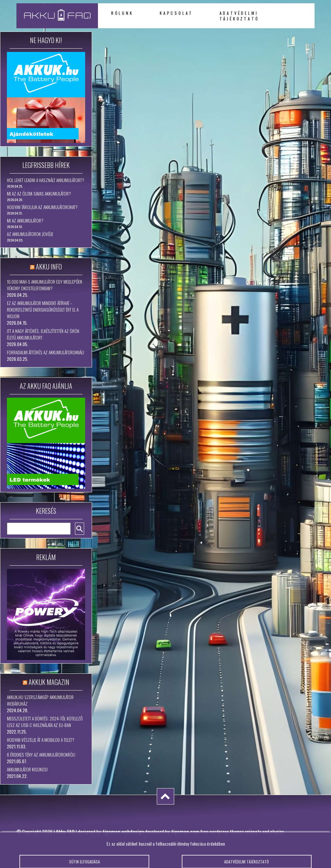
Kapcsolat (176, 13)
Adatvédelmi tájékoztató (239, 16)
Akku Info (49, 267)
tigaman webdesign (123, 832)
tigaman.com (185, 832)
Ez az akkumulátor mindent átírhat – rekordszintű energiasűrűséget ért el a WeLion (43, 310)
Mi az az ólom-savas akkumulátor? (39, 194)
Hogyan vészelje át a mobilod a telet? (41, 740)
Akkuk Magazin (49, 682)
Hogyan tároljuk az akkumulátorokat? (42, 207)
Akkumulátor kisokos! (27, 769)
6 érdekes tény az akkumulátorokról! (41, 755)
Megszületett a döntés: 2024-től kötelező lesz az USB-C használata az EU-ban (45, 722)
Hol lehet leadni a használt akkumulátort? (46, 180)
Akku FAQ (65, 832)
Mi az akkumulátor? (25, 221)
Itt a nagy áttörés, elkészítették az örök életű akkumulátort (43, 334)
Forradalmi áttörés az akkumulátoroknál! (46, 352)
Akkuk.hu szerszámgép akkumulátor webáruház (40, 700)
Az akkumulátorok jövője (30, 234)
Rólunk (122, 13)
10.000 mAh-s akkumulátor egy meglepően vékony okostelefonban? (45, 285)
